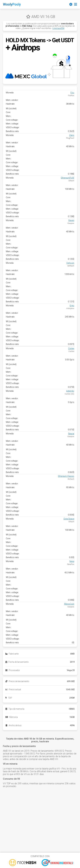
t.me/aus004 (58, 28)
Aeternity (70, 391)
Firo (72, 93)
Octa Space (69, 519)
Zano (72, 135)
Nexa (72, 561)
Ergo (72, 306)
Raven (71, 220)
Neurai (71, 434)
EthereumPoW (67, 178)
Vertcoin (70, 263)
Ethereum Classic (66, 476)
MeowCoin (69, 604)
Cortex (71, 348)
